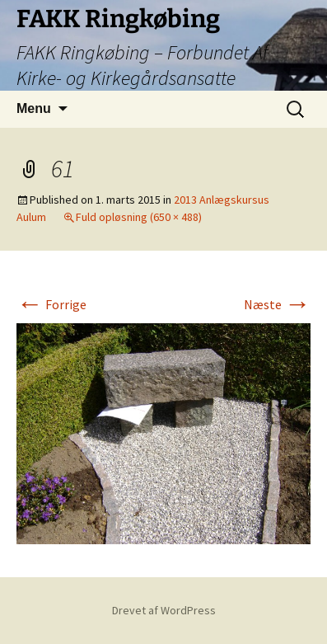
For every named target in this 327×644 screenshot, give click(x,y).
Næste (277, 304)
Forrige (51, 304)
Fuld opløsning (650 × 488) (139, 217)
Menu (34, 108)
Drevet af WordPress (164, 610)
